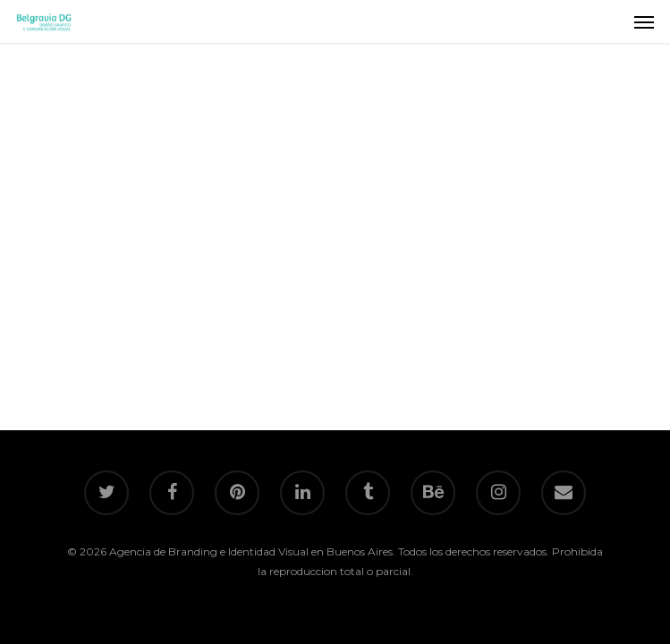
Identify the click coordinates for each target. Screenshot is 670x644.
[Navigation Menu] (644, 21)
